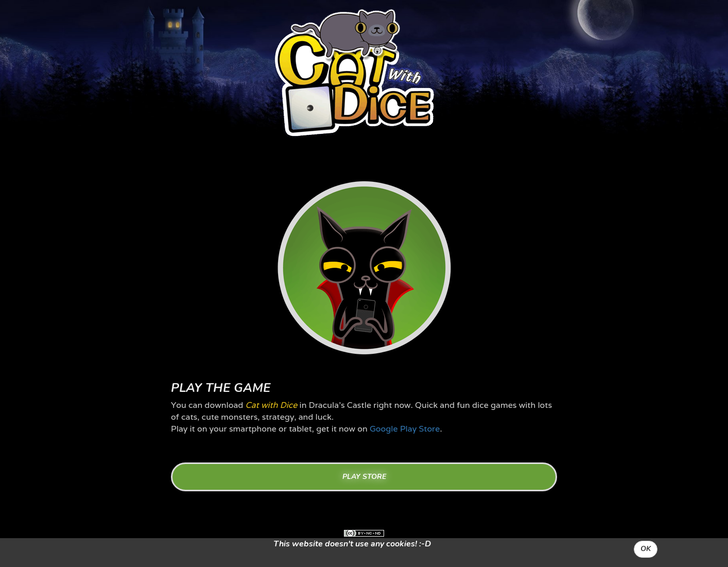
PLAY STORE (364, 477)
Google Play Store (405, 429)
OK (646, 549)
